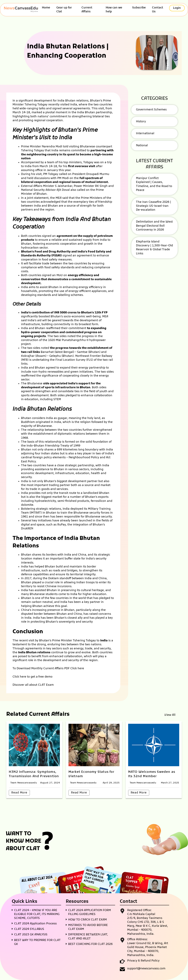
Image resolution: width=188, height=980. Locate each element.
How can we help (114, 10)
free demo (45, 677)
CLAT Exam (46, 685)
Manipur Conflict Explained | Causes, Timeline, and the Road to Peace (154, 184)
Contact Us (158, 10)
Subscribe (139, 8)
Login (177, 8)
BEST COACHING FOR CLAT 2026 (90, 944)
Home (46, 8)
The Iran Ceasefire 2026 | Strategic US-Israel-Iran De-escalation (154, 206)
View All (170, 715)
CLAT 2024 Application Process (35, 924)
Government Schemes (151, 110)
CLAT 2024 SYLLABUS (29, 929)
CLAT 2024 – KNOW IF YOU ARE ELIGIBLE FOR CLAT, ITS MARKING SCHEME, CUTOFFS (37, 914)
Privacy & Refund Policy (143, 961)
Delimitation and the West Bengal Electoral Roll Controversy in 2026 (154, 226)
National (142, 146)
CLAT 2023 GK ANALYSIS (31, 935)
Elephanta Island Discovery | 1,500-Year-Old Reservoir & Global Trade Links (154, 248)
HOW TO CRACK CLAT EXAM (87, 920)
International (145, 134)
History (141, 122)
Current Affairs (87, 10)
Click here (77, 669)
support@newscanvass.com (146, 969)
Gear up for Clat (64, 10)
